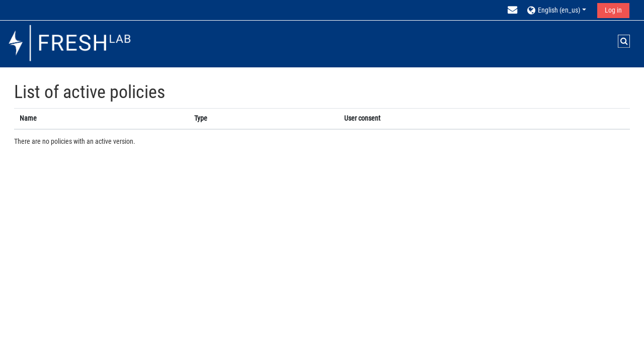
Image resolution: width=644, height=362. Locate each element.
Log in (613, 10)
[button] (558, 10)
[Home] (69, 43)
